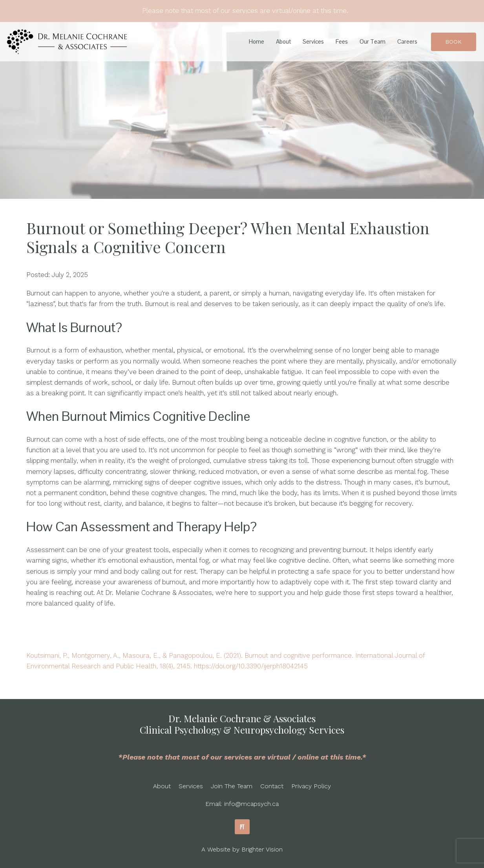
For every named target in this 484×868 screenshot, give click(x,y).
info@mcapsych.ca (251, 804)
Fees (342, 42)
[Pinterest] (242, 827)
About (283, 42)
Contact (272, 786)
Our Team (373, 42)
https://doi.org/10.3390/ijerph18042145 (251, 666)
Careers (407, 42)
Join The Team (232, 786)
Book (454, 42)
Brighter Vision (262, 849)
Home (257, 42)
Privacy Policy (311, 786)
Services (313, 42)
